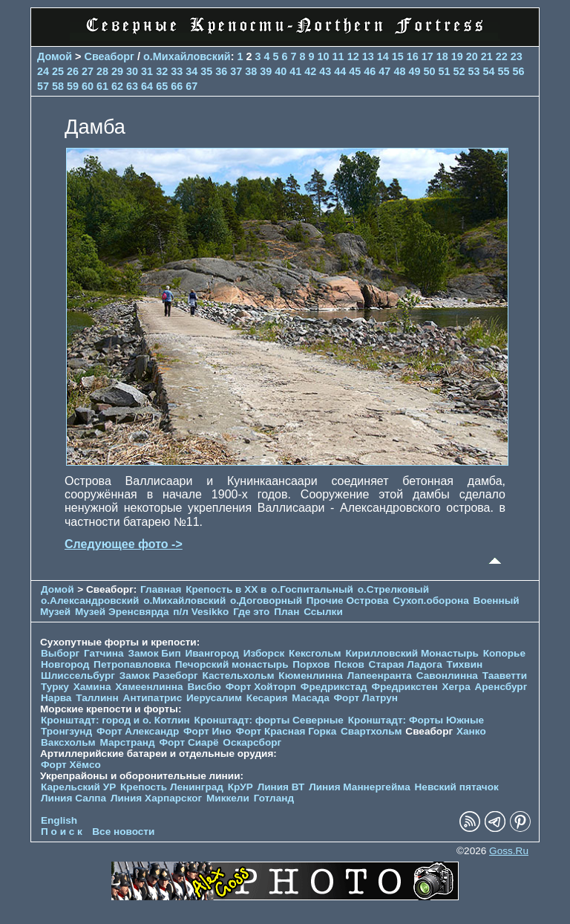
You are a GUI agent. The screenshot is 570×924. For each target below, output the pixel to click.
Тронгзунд (66, 731)
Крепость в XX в (226, 589)
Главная (161, 589)
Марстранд (127, 742)
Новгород (65, 664)
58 (58, 86)
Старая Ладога (406, 664)
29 (117, 71)
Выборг (60, 653)
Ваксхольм (68, 742)
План (286, 612)
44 (340, 71)
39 (266, 71)
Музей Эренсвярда (123, 612)
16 (413, 56)
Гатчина (104, 653)
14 (383, 56)
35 (206, 71)
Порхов (311, 664)
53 (474, 71)
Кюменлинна (311, 676)
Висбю (204, 687)
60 (88, 86)
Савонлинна (447, 676)
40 (281, 71)
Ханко (471, 731)
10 (324, 56)
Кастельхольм (239, 676)
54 (488, 71)
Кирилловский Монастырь (412, 653)
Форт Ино (207, 731)
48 (399, 71)
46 (370, 71)
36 (221, 71)
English (59, 820)
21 (487, 56)
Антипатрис (153, 698)
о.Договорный (266, 601)
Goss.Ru (509, 851)
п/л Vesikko (201, 612)
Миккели (228, 798)
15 (398, 56)
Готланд (274, 798)
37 (236, 71)
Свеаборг (110, 56)
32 (162, 71)
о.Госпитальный (312, 589)
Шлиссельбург (78, 676)
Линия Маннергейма (360, 787)
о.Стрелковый (393, 589)
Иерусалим (214, 698)
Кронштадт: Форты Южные (416, 720)
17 (427, 56)
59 (73, 86)
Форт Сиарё (189, 742)
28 (102, 71)
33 (177, 71)
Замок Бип (154, 653)
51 (444, 71)
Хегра (456, 687)
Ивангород (212, 653)
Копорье (504, 653)
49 (414, 71)
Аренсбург (501, 687)
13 (368, 56)
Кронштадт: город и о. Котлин (115, 720)
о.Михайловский (187, 56)
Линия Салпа (73, 798)
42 (310, 71)
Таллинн (97, 698)
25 (58, 71)
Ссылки (323, 612)
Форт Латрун (366, 698)
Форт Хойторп (261, 687)
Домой (55, 56)
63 (132, 86)
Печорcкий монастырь (232, 664)
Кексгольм (315, 653)
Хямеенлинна (149, 687)
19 (457, 56)
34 (191, 71)
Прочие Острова (348, 601)
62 (117, 86)
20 (472, 56)
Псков (349, 664)
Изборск (264, 653)
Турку (55, 687)
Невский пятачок (457, 787)
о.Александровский (90, 601)
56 (519, 71)
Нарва (56, 698)
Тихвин (465, 664)
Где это (251, 612)
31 (147, 71)
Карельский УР (78, 787)
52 (459, 71)
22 (502, 56)
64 (147, 86)
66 (177, 86)
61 (102, 86)
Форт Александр (138, 731)
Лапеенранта (380, 676)
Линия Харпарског (156, 798)
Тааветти (505, 676)
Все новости (123, 832)
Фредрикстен (404, 687)
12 (353, 56)
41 (295, 71)
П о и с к (62, 832)
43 (325, 71)
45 (355, 71)
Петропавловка (132, 664)
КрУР (240, 787)
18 (442, 56)
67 (191, 86)
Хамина (92, 687)
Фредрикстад (334, 687)
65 (162, 86)
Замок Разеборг (159, 676)
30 (132, 71)
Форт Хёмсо (71, 765)
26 (73, 71)
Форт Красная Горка (286, 731)
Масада (311, 698)
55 (503, 71)
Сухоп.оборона (430, 601)
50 (429, 71)
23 (517, 56)
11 (338, 56)
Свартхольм (371, 731)
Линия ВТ (281, 787)
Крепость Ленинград (172, 787)
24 (43, 71)
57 (43, 86)
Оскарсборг (252, 742)
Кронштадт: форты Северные (269, 720)
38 (251, 71)
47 (384, 71)
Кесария (267, 698)
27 (88, 71)
